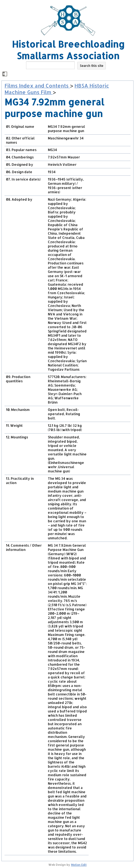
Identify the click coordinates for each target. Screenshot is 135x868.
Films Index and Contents (37, 85)
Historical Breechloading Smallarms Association (68, 50)
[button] (68, 74)
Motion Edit (79, 865)
